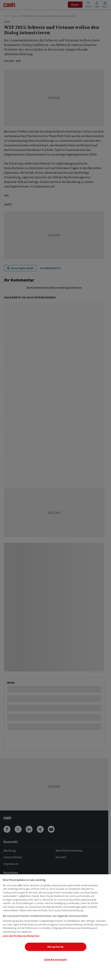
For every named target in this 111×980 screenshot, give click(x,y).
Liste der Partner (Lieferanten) (21, 936)
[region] (55, 927)
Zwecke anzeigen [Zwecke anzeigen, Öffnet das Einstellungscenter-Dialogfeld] (55, 959)
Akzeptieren (55, 947)
